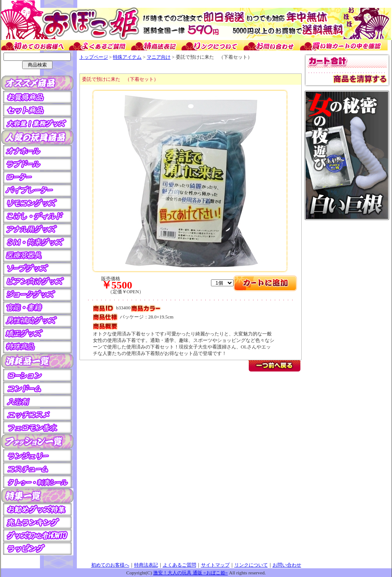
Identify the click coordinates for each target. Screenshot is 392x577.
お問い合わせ (287, 565)
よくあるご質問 (180, 565)
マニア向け (159, 57)
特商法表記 (146, 565)
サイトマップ (215, 565)
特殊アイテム (127, 57)
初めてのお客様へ (110, 565)
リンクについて (251, 565)
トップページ (94, 57)
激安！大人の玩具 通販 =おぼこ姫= (191, 573)
